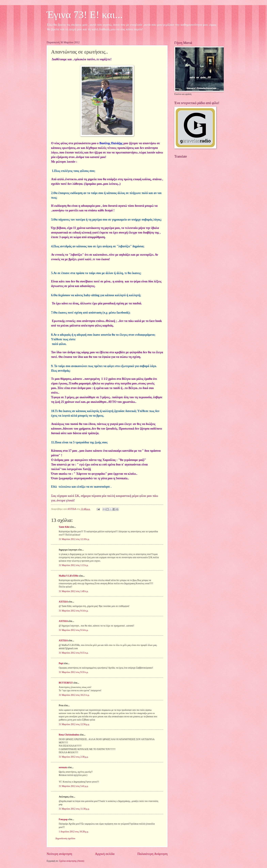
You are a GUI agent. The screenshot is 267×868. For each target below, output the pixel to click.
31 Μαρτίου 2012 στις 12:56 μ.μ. (74, 724)
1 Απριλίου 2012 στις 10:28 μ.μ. (74, 832)
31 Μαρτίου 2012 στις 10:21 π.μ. (74, 695)
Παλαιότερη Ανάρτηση (152, 854)
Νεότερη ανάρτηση (59, 854)
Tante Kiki (64, 527)
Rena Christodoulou (69, 735)
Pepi (61, 663)
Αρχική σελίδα (105, 854)
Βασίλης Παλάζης (111, 143)
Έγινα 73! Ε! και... (85, 15)
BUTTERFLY (66, 683)
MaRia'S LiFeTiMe (69, 576)
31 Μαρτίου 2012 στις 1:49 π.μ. (74, 591)
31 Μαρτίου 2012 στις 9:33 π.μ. (74, 672)
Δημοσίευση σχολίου (65, 838)
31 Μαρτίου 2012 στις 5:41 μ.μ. (74, 786)
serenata (63, 767)
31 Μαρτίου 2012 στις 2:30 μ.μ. (74, 757)
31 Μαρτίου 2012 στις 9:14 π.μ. (74, 611)
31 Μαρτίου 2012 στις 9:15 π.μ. (74, 653)
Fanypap (63, 819)
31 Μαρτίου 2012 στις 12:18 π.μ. (74, 539)
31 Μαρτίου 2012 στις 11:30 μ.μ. (74, 809)
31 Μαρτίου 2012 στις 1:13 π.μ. (74, 565)
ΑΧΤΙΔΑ (63, 602)
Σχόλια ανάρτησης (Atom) (72, 861)
